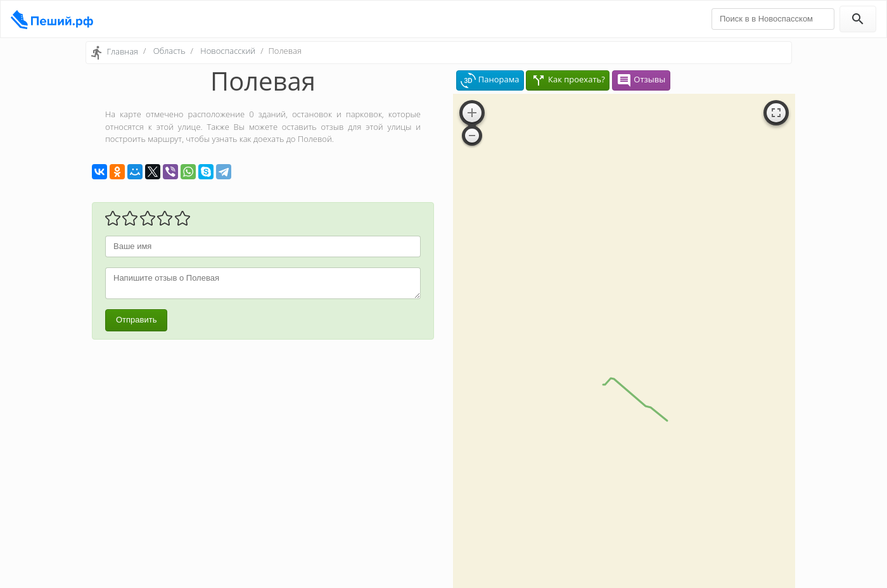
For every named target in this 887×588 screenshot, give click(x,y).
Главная (122, 51)
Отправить (136, 320)
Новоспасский (228, 51)
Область (169, 51)
